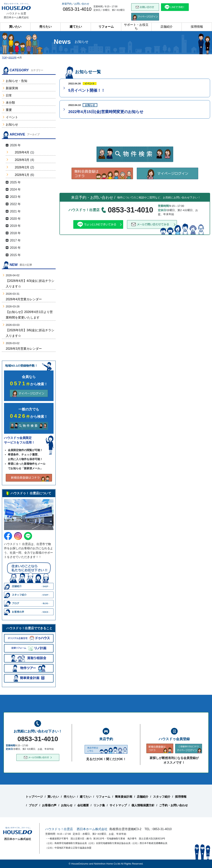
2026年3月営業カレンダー (24, 349)
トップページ (34, 797)
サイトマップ (118, 805)
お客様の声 (49, 805)
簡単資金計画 (124, 797)
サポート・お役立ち (136, 27)
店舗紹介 (167, 27)
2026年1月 (22, 175)
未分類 (10, 103)
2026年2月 (22, 167)
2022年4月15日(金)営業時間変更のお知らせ (106, 112)
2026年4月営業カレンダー (24, 299)
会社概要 (83, 805)
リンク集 (99, 805)
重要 (9, 110)
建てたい (76, 27)
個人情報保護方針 (143, 805)
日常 (9, 95)
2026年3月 (22, 160)
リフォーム (106, 27)
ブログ (33, 805)
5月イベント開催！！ (87, 90)
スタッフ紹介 (162, 797)
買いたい (15, 27)
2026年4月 (22, 152)
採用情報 (197, 27)
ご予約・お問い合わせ (173, 805)
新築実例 (12, 88)
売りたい (45, 27)
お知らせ (12, 124)
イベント (12, 117)
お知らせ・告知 (16, 81)
